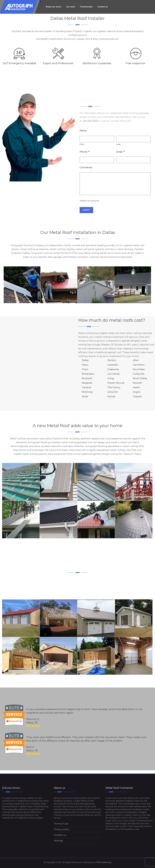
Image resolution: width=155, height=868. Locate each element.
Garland (86, 387)
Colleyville (139, 374)
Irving (111, 378)
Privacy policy (62, 829)
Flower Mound (116, 383)
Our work (71, 7)
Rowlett (137, 383)
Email (120, 152)
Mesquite (87, 383)
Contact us (103, 7)
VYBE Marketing (103, 862)
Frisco (85, 369)
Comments (86, 168)
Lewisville (113, 365)
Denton (112, 360)
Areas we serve (54, 7)
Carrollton (139, 365)
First (82, 144)
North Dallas (140, 378)
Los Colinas (113, 374)
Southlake (139, 369)
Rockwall (87, 378)
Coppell (137, 396)
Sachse (111, 396)
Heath (136, 387)
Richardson (88, 374)
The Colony (114, 387)
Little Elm (113, 392)
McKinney (87, 392)
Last (118, 144)
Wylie (85, 396)
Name (83, 131)
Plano (85, 365)
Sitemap (58, 841)
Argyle (137, 392)
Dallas (85, 360)
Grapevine (113, 369)
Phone (84, 152)
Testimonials (86, 7)
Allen (136, 360)
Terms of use (61, 824)
